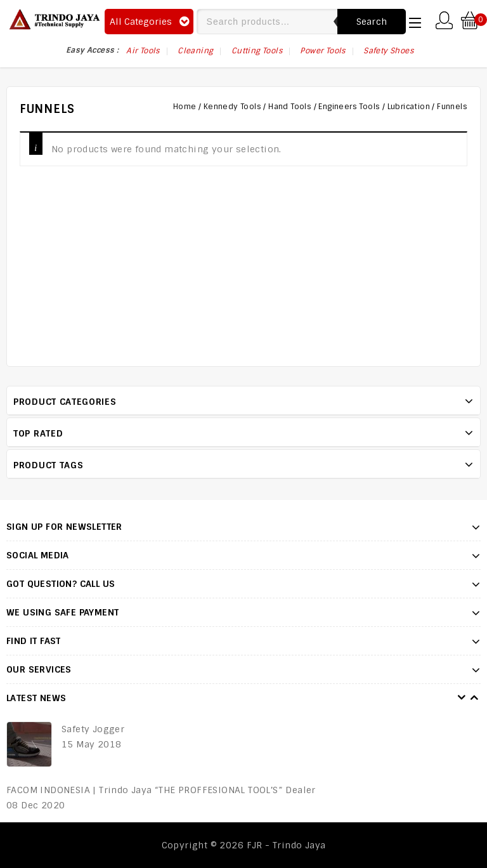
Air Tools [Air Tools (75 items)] (143, 51)
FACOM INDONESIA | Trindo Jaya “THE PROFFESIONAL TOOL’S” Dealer (161, 790)
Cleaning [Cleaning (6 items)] (195, 51)
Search (372, 22)
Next (474, 698)
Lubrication (409, 107)
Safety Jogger (93, 729)
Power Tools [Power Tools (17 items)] (322, 51)
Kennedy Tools (232, 107)
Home (185, 107)
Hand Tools (290, 107)
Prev (462, 698)
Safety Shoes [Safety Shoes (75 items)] (388, 51)
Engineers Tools (349, 107)
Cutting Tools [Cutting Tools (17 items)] (257, 51)
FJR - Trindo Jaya (286, 845)
